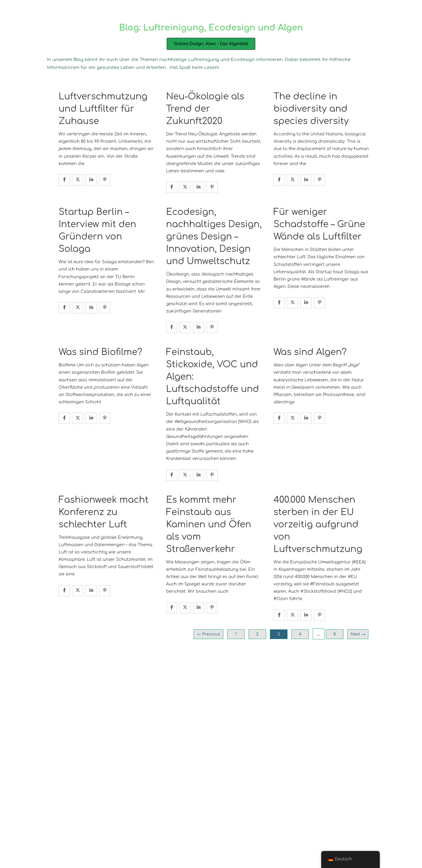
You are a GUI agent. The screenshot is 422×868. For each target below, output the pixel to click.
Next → (358, 634)
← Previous (208, 634)
